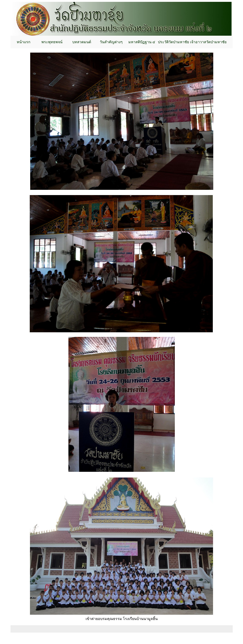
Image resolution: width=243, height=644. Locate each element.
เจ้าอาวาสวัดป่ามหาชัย (208, 42)
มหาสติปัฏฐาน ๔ (142, 42)
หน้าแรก (24, 42)
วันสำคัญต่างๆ (111, 42)
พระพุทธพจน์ (52, 42)
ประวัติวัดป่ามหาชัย (173, 42)
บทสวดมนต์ (82, 42)
